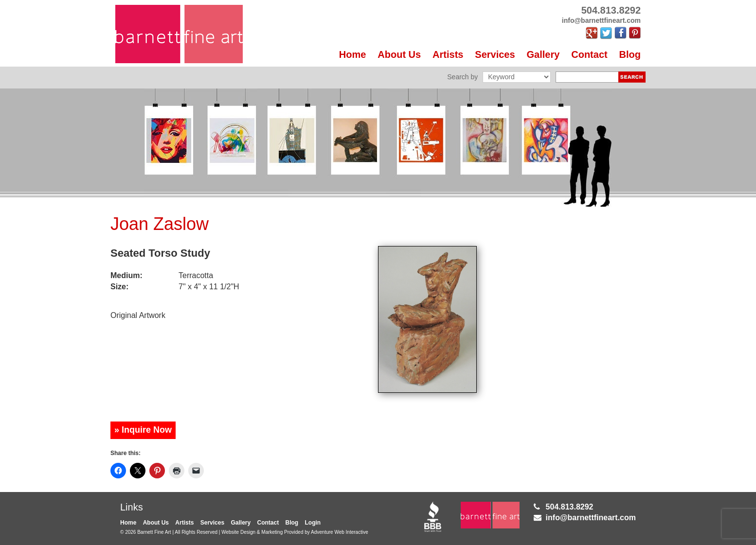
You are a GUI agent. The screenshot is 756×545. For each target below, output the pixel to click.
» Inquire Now (143, 430)
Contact (589, 54)
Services (495, 54)
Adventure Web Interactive (340, 532)
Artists (448, 54)
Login (313, 523)
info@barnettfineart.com (591, 518)
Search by (462, 77)
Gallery (543, 54)
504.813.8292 (570, 507)
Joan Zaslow (160, 224)
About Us (399, 54)
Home (353, 54)
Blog (630, 54)
